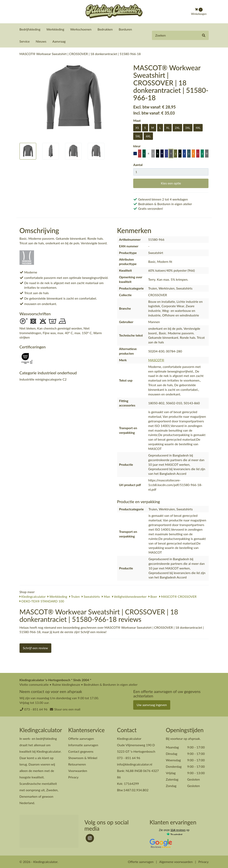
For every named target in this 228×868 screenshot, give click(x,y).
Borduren (125, 29)
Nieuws (41, 41)
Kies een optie (171, 183)
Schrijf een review (36, 648)
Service (25, 41)
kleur (137, 146)
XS (137, 127)
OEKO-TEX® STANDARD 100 (42, 601)
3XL (188, 127)
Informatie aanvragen (83, 745)
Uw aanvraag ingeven (152, 705)
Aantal (138, 164)
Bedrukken (105, 29)
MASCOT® (156, 360)
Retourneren (77, 764)
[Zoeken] (204, 35)
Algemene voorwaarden (176, 861)
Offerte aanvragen (81, 738)
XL (168, 127)
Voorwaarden (78, 770)
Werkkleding (55, 29)
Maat (137, 120)
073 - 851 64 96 (36, 709)
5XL (138, 136)
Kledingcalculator (33, 596)
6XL (148, 136)
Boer (153, 596)
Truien (74, 596)
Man (106, 596)
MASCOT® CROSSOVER (178, 596)
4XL (198, 127)
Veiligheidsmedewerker (129, 596)
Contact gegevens (81, 751)
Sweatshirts (91, 596)
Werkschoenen (81, 29)
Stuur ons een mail (67, 709)
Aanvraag (59, 41)
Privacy (73, 777)
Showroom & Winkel (83, 758)
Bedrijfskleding (30, 29)
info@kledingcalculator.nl (135, 764)
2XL (177, 127)
